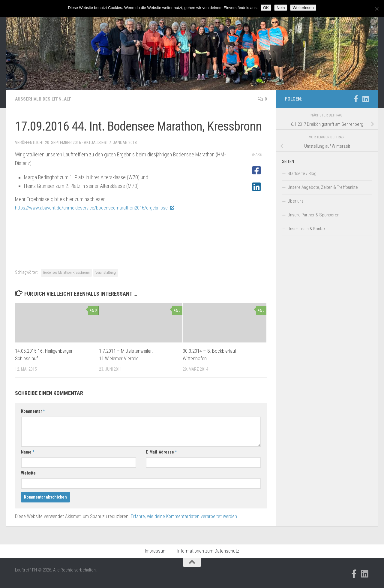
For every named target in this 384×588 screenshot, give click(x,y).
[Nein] (376, 9)
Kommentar (33, 411)
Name (28, 452)
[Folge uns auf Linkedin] (365, 99)
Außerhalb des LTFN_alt (44, 99)
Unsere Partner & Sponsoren (313, 215)
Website (28, 473)
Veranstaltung (106, 273)
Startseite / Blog (302, 173)
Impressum (156, 551)
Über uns (295, 201)
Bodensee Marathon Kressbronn (66, 273)
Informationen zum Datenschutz (208, 551)
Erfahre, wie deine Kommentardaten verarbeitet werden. (184, 516)
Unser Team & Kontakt (307, 229)
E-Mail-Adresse (161, 452)
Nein (281, 8)
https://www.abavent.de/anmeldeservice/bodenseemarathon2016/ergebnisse (99, 208)
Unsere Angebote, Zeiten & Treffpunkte (323, 187)
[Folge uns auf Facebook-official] (356, 99)
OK (266, 8)
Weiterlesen (303, 8)
